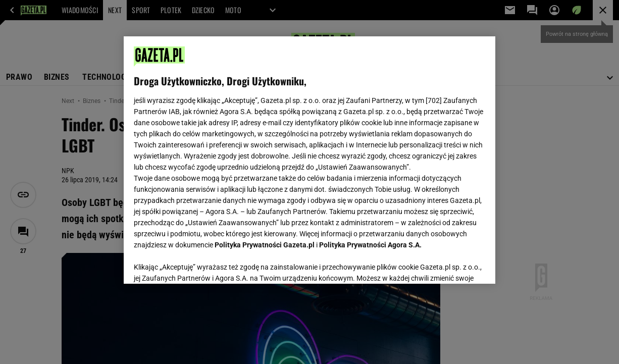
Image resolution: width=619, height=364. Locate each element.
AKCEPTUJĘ (451, 264)
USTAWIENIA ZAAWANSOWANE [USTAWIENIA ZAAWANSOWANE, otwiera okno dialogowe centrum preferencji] (200, 264)
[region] (310, 160)
